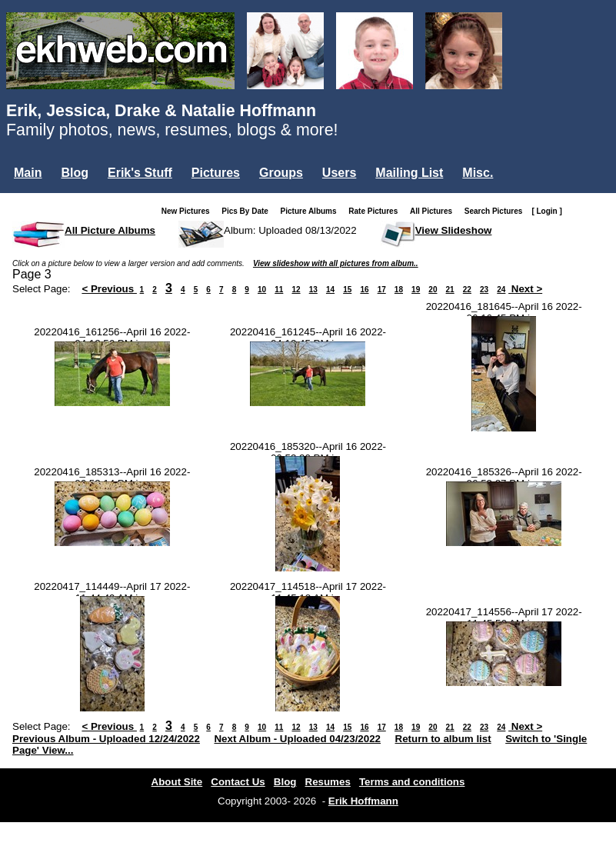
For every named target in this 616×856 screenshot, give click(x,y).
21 (450, 290)
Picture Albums (312, 211)
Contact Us (238, 782)
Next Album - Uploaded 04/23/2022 (297, 739)
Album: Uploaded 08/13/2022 (290, 230)
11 (279, 290)
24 (501, 290)
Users (339, 173)
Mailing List (409, 173)
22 (467, 290)
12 (296, 290)
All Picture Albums (110, 230)
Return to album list (443, 739)
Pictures (216, 173)
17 (382, 290)
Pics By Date (248, 211)
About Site (177, 782)
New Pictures (189, 211)
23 (484, 290)
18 (399, 290)
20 (433, 290)
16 (364, 290)
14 (330, 290)
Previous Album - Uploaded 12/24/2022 (106, 739)
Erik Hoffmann (363, 801)
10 (262, 290)
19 (416, 290)
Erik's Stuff (140, 173)
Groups (281, 173)
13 (313, 290)
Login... (38, 199)
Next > (525, 289)
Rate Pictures (376, 211)
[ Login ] (546, 211)
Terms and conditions (412, 782)
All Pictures (434, 211)
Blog (75, 173)
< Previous (109, 289)
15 (347, 290)
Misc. (478, 173)
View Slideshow (454, 230)
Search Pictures (497, 211)
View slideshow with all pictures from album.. (336, 263)
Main (28, 173)
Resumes (328, 782)
